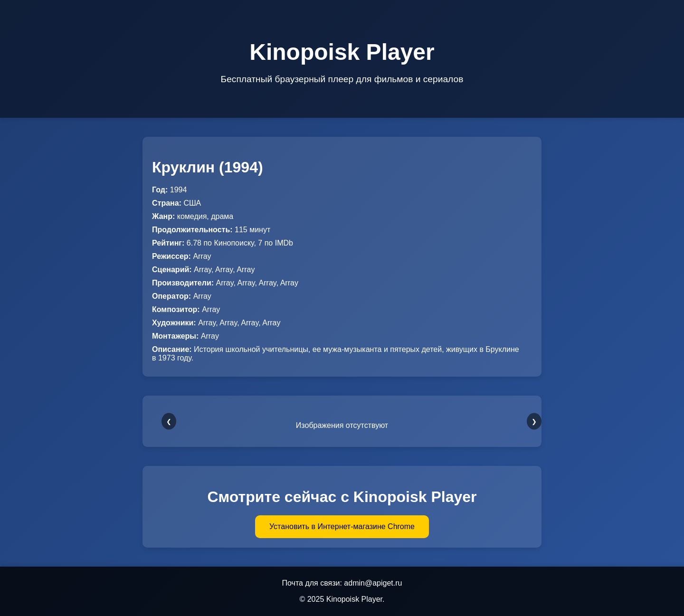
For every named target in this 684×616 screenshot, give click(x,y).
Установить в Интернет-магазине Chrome (342, 526)
